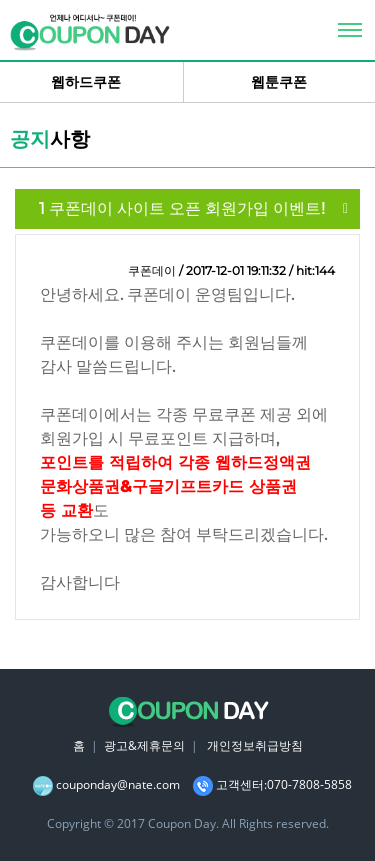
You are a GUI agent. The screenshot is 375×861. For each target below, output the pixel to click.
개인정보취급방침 (255, 745)
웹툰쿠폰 (279, 82)
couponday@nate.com (118, 784)
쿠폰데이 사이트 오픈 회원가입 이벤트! (182, 208)
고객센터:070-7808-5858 (284, 784)
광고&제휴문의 (144, 745)
